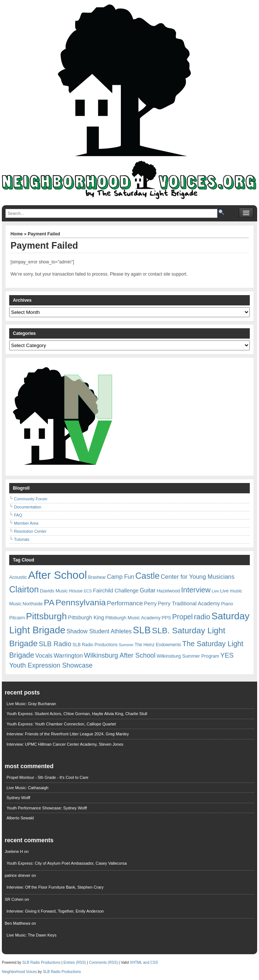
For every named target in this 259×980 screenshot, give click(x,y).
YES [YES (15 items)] (227, 655)
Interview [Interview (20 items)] (196, 590)
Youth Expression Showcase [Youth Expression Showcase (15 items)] (51, 665)
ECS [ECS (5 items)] (88, 591)
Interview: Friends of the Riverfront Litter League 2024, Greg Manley (68, 734)
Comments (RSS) (103, 962)
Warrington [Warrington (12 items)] (68, 655)
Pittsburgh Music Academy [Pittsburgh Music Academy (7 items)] (133, 618)
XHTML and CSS (144, 962)
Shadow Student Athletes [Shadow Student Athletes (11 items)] (99, 631)
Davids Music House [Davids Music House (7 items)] (61, 591)
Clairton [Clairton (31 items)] (24, 589)
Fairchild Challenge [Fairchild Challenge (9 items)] (116, 591)
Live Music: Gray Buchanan (31, 704)
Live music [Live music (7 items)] (231, 591)
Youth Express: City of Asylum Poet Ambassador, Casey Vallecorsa (67, 863)
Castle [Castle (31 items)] (147, 576)
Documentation (28, 507)
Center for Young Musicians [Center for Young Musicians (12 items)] (197, 577)
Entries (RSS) (75, 962)
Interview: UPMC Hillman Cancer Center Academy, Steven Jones (65, 744)
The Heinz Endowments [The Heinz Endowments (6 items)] (158, 645)
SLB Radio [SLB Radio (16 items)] (55, 644)
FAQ (18, 515)
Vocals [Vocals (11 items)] (44, 656)
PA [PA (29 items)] (49, 602)
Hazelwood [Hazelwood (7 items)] (168, 591)
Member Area (26, 523)
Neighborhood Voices (19, 972)
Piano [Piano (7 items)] (227, 604)
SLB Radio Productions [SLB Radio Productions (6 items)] (95, 645)
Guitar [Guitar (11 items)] (148, 590)
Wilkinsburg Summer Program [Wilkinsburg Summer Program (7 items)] (188, 656)
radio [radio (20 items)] (202, 617)
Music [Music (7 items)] (15, 604)
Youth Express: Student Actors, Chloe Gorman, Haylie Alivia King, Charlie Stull (77, 714)
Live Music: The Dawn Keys (32, 935)
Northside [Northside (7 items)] (33, 604)
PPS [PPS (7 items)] (166, 618)
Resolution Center (30, 531)
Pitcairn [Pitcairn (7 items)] (17, 618)
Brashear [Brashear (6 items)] (97, 577)
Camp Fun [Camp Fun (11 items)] (120, 577)
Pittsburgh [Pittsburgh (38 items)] (47, 616)
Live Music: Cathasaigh (28, 788)
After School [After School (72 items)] (57, 575)
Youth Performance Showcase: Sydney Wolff (47, 808)
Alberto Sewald (20, 818)
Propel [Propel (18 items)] (182, 617)
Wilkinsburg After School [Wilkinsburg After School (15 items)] (120, 655)
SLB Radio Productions (41, 962)
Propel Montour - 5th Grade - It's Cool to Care (48, 777)
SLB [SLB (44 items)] (142, 630)
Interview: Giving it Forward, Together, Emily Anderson (55, 911)
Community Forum (31, 499)
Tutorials (22, 539)
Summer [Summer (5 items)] (126, 645)
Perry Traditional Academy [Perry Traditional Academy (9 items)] (189, 603)
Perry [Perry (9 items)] (150, 603)
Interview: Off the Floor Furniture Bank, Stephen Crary (55, 887)
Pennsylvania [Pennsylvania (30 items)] (81, 602)
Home (16, 234)
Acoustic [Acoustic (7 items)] (18, 577)
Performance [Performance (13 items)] (125, 603)
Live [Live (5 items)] (216, 591)
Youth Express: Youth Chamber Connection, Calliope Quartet (61, 724)
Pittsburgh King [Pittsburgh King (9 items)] (86, 617)
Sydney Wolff (18, 798)
